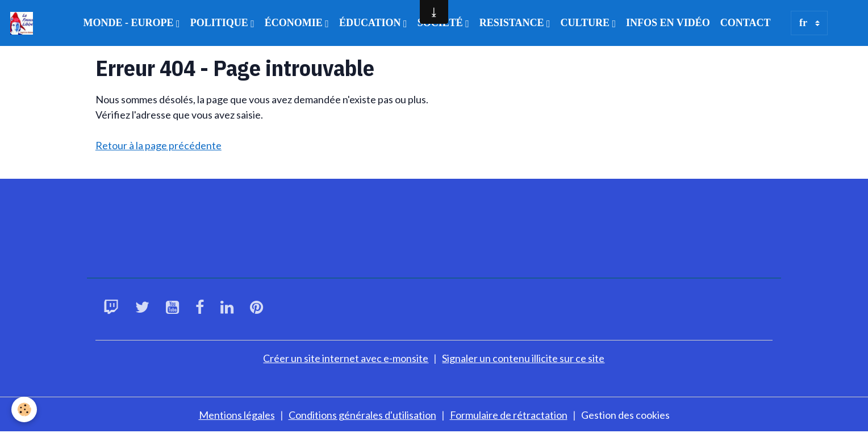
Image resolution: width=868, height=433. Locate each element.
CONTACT (746, 23)
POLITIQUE (221, 23)
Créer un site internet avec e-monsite (346, 358)
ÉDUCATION (371, 23)
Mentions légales (237, 415)
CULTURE (587, 23)
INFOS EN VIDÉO (668, 23)
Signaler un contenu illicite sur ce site (523, 358)
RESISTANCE (513, 23)
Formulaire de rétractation (509, 415)
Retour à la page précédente (158, 145)
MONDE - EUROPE (130, 23)
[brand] (24, 23)
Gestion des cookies (625, 415)
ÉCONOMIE (295, 23)
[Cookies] (24, 409)
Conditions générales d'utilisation (362, 415)
